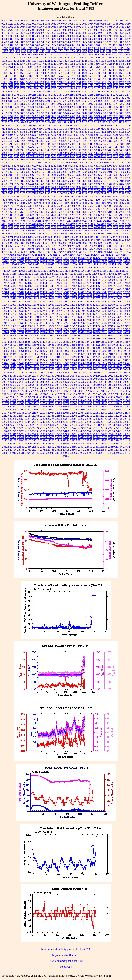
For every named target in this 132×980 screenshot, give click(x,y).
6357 (4, 172)
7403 (54, 200)
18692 (96, 345)
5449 (41, 156)
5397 (91, 150)
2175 (4, 95)
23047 (13, 437)
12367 (126, 274)
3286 (47, 107)
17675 (104, 329)
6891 (91, 181)
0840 (4, 42)
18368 (126, 339)
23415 (5, 444)
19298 (126, 357)
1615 (10, 76)
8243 (60, 230)
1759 (128, 82)
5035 (23, 113)
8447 (60, 237)
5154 (4, 129)
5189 (85, 132)
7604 (128, 206)
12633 (13, 301)
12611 (104, 295)
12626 (89, 298)
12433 (126, 283)
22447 (28, 422)
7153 (60, 190)
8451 (72, 237)
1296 (122, 58)
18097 (66, 335)
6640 (122, 175)
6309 (16, 169)
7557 (91, 203)
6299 (85, 166)
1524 (41, 70)
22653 (89, 425)
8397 (4, 237)
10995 (104, 261)
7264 (91, 196)
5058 (16, 116)
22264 (36, 419)
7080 (17, 187)
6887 (72, 181)
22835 (81, 431)
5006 (109, 107)
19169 (43, 357)
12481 (111, 289)
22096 (119, 413)
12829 (5, 320)
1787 (16, 88)
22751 (96, 428)
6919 (128, 181)
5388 (47, 150)
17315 (119, 323)
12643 (89, 301)
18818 (89, 348)
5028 (109, 110)
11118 (13, 274)
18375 (13, 342)
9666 (23, 252)
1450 (4, 67)
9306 (4, 249)
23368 (104, 440)
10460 (13, 258)
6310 (23, 169)
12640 (66, 301)
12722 (66, 308)
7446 (115, 200)
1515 (115, 67)
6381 (47, 172)
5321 (10, 147)
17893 (36, 332)
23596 (58, 447)
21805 (96, 403)
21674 (5, 403)
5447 (29, 156)
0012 (66, 20)
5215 (85, 135)
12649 (5, 305)
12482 (119, 289)
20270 (28, 379)
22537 (119, 422)
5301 (29, 144)
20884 (126, 388)
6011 (109, 156)
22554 (5, 425)
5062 (35, 116)
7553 (78, 203)
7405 (60, 200)
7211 (84, 193)
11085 (73, 268)
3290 (72, 107)
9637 (85, 249)
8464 (91, 237)
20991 (81, 391)
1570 (16, 73)
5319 (128, 144)
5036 (29, 113)
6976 (78, 184)
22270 (43, 419)
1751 (78, 82)
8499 (66, 240)
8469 (103, 237)
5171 (109, 129)
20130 (111, 372)
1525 (47, 70)
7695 (85, 212)
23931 (21, 453)
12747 (58, 311)
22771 (13, 431)
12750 (81, 311)
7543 (41, 203)
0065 (29, 27)
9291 (72, 246)
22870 (111, 431)
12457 (111, 286)
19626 (119, 363)
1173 (66, 54)
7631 (91, 209)
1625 (66, 76)
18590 (13, 345)
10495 (96, 258)
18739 (13, 348)
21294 (96, 394)
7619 (72, 209)
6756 (97, 178)
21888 (13, 410)
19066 (51, 354)
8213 (128, 227)
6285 (72, 166)
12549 (104, 292)
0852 (29, 42)
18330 (96, 339)
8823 (122, 240)
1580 (78, 73)
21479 (119, 397)
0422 (10, 30)
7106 (109, 187)
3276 (115, 104)
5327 (47, 147)
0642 (29, 36)
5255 (60, 141)
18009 (89, 332)
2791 (47, 101)
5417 (54, 153)
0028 (4, 24)
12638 (51, 301)
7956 (97, 215)
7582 (35, 206)
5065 (54, 116)
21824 (5, 406)
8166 (35, 224)
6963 (41, 184)
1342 (16, 64)
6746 (35, 178)
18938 (81, 351)
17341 (21, 326)
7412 (72, 200)
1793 (47, 88)
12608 (81, 295)
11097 (15, 271)
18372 (5, 342)
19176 (51, 357)
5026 (97, 110)
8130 (60, 221)
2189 (66, 95)
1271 (41, 58)
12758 (126, 311)
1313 (4, 61)
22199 (66, 416)
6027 (47, 159)
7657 (10, 212)
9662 (16, 252)
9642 (91, 249)
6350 (97, 169)
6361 (29, 172)
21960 (104, 410)
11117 (6, 274)
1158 (103, 51)
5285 (115, 141)
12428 (96, 283)
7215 (109, 193)
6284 (66, 166)
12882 (43, 320)
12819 (58, 317)
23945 (43, 453)
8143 (91, 221)
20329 (74, 379)
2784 (4, 101)
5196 (128, 132)
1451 (10, 67)
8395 (128, 234)
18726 (126, 345)
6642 (4, 178)
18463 (81, 342)
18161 (111, 335)
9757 (91, 252)
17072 (119, 320)
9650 (109, 249)
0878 (109, 42)
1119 (84, 48)
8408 (23, 237)
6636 (97, 175)
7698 (91, 212)
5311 (91, 144)
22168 (36, 416)
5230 (41, 138)
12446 (28, 286)
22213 (89, 416)
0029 (10, 24)
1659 (128, 76)
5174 (128, 129)
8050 (54, 218)
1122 (103, 48)
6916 (109, 181)
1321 (47, 61)
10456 (124, 255)
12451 (66, 286)
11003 (14, 264)
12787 (13, 317)
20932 (36, 391)
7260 (66, 196)
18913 (58, 351)
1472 (35, 67)
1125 (121, 48)
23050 (28, 437)
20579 (28, 385)
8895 (4, 243)
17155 (28, 323)
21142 (21, 394)
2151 (122, 88)
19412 (119, 360)
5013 (23, 110)
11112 (118, 271)
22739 (66, 428)
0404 (85, 27)
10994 (96, 261)
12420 (58, 283)
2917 (91, 104)
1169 (41, 54)
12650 (13, 305)
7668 (47, 212)
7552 (72, 203)
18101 (81, 335)
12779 (81, 314)
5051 (109, 113)
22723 (28, 428)
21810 (104, 403)
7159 (97, 190)
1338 (122, 61)
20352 (104, 379)
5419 (66, 153)
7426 (97, 200)
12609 (89, 295)
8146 (109, 221)
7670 (54, 212)
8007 (4, 218)
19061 (28, 354)
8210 (109, 227)
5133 (47, 125)
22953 (43, 434)
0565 (29, 33)
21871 (96, 406)
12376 (58, 277)
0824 (54, 39)
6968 (54, 184)
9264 (29, 246)
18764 (43, 348)
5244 (128, 138)
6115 (10, 163)
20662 (36, 388)
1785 (4, 88)
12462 (21, 289)
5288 (128, 141)
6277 (23, 166)
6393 (78, 172)
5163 (60, 129)
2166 (78, 92)
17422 (74, 326)
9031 (66, 243)
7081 (23, 187)
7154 (66, 190)
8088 (122, 218)
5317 (115, 144)
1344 (23, 64)
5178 (23, 132)
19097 (104, 354)
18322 (89, 339)
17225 (66, 323)
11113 (125, 271)
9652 (115, 249)
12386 (5, 280)
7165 (122, 190)
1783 (122, 85)
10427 (26, 255)
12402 (74, 280)
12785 (126, 314)
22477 (51, 422)
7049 (85, 184)
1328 (85, 61)
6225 (97, 163)
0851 (23, 42)
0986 (72, 45)
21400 (43, 397)
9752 (72, 252)
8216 (16, 230)
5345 (109, 147)
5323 (23, 147)
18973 (89, 351)
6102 (122, 159)
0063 (16, 27)
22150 (13, 416)
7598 (97, 206)
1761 (10, 85)
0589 (97, 33)
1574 (41, 73)
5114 (72, 122)
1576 (54, 73)
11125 (35, 274)
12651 (21, 305)
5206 (29, 135)
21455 (89, 397)
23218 (36, 440)
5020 (66, 110)
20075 (36, 372)
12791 (36, 317)
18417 (51, 342)
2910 (47, 104)
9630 (60, 249)
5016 (41, 110)
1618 (29, 76)
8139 (78, 221)
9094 (91, 243)
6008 (97, 156)
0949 (41, 45)
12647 (119, 301)
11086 (81, 268)
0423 (16, 30)
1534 (66, 70)
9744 (54, 252)
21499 (28, 400)
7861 (66, 215)
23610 (89, 447)
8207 (91, 227)
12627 (96, 298)
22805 (51, 431)
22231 (111, 416)
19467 (28, 363)
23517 (126, 444)
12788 (21, 317)
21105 (119, 391)
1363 (78, 64)
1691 (4, 82)
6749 (54, 178)
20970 (59, 391)
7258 (60, 196)
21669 (126, 400)
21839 (43, 406)
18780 (58, 348)
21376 (21, 397)
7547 (54, 203)
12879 (21, 320)
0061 (4, 27)
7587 (54, 206)
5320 (4, 147)
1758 (122, 82)
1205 (4, 58)
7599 (103, 206)
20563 (5, 385)
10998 (126, 261)
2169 (97, 92)
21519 (51, 400)
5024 (85, 110)
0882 (128, 42)
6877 (29, 181)
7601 (115, 206)
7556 (85, 203)
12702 (126, 305)
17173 (43, 323)
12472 (51, 289)
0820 (29, 39)
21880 (126, 406)
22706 (5, 428)
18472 (89, 342)
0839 (128, 39)
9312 (16, 249)
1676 (54, 79)
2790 (41, 101)
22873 (119, 431)
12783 (111, 314)
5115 (78, 122)
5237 (85, 138)
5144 (115, 125)
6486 (16, 175)
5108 (42, 122)
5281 (91, 141)
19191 (66, 357)
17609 (81, 329)
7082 (29, 187)
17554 (58, 329)
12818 (51, 317)
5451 (54, 156)
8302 (4, 234)
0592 (109, 33)
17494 (13, 329)
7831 (23, 215)
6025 (35, 159)
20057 (13, 372)
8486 (35, 240)
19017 (119, 351)
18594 (21, 345)
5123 (121, 122)
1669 (16, 79)
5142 (103, 125)
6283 (60, 166)
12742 (36, 311)
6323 (35, 169)
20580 (36, 385)
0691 (115, 36)
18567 (5, 345)
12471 (43, 289)
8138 (72, 221)
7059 (97, 184)
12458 (119, 286)
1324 (66, 61)
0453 (35, 30)
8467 (97, 237)
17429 (89, 326)
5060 (23, 116)
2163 (60, 92)
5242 (115, 138)
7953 (91, 215)
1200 (102, 54)
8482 (16, 240)
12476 (74, 289)
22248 (13, 419)
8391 (103, 234)
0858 (66, 42)
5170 (103, 129)
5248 (23, 141)
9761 (109, 252)
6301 (97, 166)
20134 (126, 372)
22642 (81, 425)
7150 (41, 190)
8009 (10, 218)
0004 (23, 20)
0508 (115, 30)
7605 (4, 209)
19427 (126, 360)
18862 (28, 351)
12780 (89, 314)
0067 (41, 27)
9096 (103, 243)
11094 (126, 268)
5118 (90, 122)
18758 (28, 348)
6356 (128, 169)
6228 (115, 163)
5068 (72, 116)
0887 (10, 45)
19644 (5, 366)
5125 (4, 125)
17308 (111, 323)
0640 (16, 36)
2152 (128, 88)
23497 (104, 444)
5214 (78, 135)
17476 (5, 329)
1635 (109, 76)
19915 (21, 369)
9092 (85, 243)
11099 (30, 271)
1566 (122, 70)
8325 (10, 234)
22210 (81, 416)
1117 (72, 48)
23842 (81, 450)
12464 (28, 289)
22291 (74, 419)
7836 (29, 215)
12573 (21, 295)
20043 (119, 369)
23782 (43, 450)
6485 (10, 175)
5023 (78, 110)
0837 (122, 39)
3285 (41, 107)
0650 (72, 36)
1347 (41, 64)
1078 (109, 45)
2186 (47, 95)
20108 (81, 372)
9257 (16, 246)
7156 (78, 190)
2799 (91, 101)
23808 (66, 450)
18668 (81, 345)
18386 (21, 342)
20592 (51, 385)
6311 (29, 169)
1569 (10, 73)
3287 (54, 107)
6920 (4, 184)
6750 (60, 178)
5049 (97, 113)
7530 (29, 203)
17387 (51, 326)
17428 (81, 326)
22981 (96, 434)
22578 (36, 425)
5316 (109, 144)
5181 (41, 132)
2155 (16, 92)
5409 (4, 153)
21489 (13, 400)
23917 (13, 453)
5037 (35, 113)
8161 (4, 224)
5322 (16, 147)
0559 (16, 33)
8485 (29, 240)
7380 (10, 200)
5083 (29, 119)
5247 (16, 141)
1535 (72, 70)
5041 (60, 113)
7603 (122, 206)
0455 (47, 30)
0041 (66, 24)
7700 (103, 212)
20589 (43, 385)
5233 (60, 138)
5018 (54, 110)
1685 (103, 79)
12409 (111, 280)
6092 (66, 159)
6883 (54, 181)
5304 (47, 144)
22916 (13, 434)
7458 (122, 200)
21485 (126, 397)
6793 (115, 178)
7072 (115, 184)
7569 (4, 206)
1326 (72, 61)
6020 (4, 159)
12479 (96, 289)
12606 (66, 295)
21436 (74, 397)
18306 (58, 339)
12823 (89, 317)
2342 (60, 98)
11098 (22, 271)
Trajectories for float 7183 (66, 955)
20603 (74, 385)
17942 (66, 332)
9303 (115, 246)
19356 (58, 360)
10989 (66, 261)
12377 (66, 277)
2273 (122, 95)
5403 (128, 150)
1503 (60, 67)
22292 (81, 419)
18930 (74, 351)
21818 (126, 403)
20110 (96, 372)
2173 (122, 92)
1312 (128, 58)
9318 (35, 249)
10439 (79, 255)
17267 (89, 323)
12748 (66, 311)
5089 (66, 119)
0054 (91, 24)
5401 (115, 150)
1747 (54, 82)
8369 (29, 234)
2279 (29, 98)
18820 (96, 348)
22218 (96, 416)
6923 (23, 184)
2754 (109, 98)
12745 (51, 311)
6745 (29, 178)
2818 (10, 104)
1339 (128, 61)
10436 (64, 255)
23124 (119, 437)
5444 (10, 156)
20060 (28, 372)
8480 (4, 240)
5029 (115, 110)
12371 (28, 277)
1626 (72, 76)
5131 (35, 125)
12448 (43, 286)
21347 (5, 397)
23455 (43, 444)
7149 (35, 190)
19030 (6, 354)
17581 (66, 329)
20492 (43, 382)
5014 (29, 110)
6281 (47, 166)
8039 (41, 218)
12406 (89, 280)
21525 (58, 400)
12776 (66, 314)
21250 (51, 394)
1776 (78, 85)
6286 (78, 166)
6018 (122, 156)
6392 (72, 172)
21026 (96, 391)
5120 (103, 122)
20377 (5, 382)
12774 (51, 314)
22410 (126, 419)
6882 (47, 181)
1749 (66, 82)
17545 (43, 329)
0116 (60, 27)
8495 (47, 240)
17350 (28, 326)
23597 (66, 447)
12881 (36, 320)
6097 (97, 159)
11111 (111, 271)
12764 (5, 314)
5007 (115, 107)
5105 (23, 122)
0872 (72, 42)
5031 (128, 110)
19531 (51, 363)
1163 (5, 54)
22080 (89, 413)
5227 (23, 138)
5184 (60, 132)
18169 (119, 335)
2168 (91, 92)
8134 (66, 221)
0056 (103, 24)
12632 (5, 301)
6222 (78, 163)
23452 (36, 444)
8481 (10, 240)
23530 (13, 447)
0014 (78, 20)
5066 (60, 116)
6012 (115, 156)
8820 (115, 240)
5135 (60, 125)
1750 (72, 82)
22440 (13, 422)
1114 (54, 48)
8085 (109, 218)
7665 (35, 212)
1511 (91, 67)
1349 (54, 64)
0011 (60, 20)
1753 (91, 82)
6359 (16, 172)
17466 (119, 326)
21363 (13, 397)
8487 (41, 240)
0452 (29, 30)
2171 (109, 92)
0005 (29, 20)
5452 (60, 156)
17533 (28, 329)
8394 (122, 234)
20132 (119, 372)
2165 (72, 92)
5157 (23, 129)
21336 (126, 394)
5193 (109, 132)
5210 (54, 135)
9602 (54, 249)
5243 (122, 138)
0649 (66, 36)
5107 (36, 122)
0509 (122, 30)
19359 (66, 360)
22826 (66, 431)
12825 (104, 317)
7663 (29, 212)
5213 (72, 135)
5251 (41, 141)
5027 (103, 110)
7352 (115, 196)
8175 (72, 224)
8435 (41, 237)
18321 (81, 339)
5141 (97, 125)
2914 (72, 104)
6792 (109, 178)
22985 (104, 434)
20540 (104, 382)
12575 (28, 295)
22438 (5, 422)
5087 (54, 119)
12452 (74, 286)
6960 (35, 184)
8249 (72, 230)
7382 (16, 200)
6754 (85, 178)
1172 (60, 54)
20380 (13, 382)
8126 (41, 221)
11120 (21, 274)
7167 (4, 193)
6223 (84, 163)
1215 (10, 58)
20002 (89, 369)
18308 (66, 339)
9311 (10, 249)
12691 (96, 305)
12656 (58, 305)
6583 (47, 175)
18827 (119, 348)
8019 (23, 218)
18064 (21, 335)
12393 (28, 280)
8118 (16, 221)
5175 (4, 132)
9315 (29, 249)
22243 (5, 419)
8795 (103, 240)
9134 (128, 243)
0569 (54, 33)
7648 (122, 209)
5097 (109, 119)
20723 (74, 388)
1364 (85, 64)
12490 (28, 292)
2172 (115, 92)
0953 (47, 45)
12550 (111, 292)
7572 (10, 206)
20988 (74, 391)
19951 (28, 369)
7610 (29, 209)
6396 (91, 172)
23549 (21, 447)
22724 (36, 428)
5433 (122, 153)
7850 (54, 215)
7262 (78, 196)
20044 (126, 369)
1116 (66, 48)
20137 (21, 376)
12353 (58, 274)
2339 (41, 98)
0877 (103, 42)
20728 (81, 388)
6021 (10, 159)
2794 (60, 101)
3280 (10, 107)
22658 (96, 425)
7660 (16, 212)
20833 (104, 388)
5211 (60, 135)
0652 (85, 36)
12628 (104, 298)
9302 (109, 246)
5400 (109, 150)
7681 (72, 212)
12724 (81, 308)
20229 (119, 376)
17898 (43, 332)
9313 (23, 249)
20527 (74, 382)
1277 (78, 58)
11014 (44, 264)
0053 (85, 24)
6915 (103, 181)
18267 (28, 339)
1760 (4, 85)
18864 (36, 351)
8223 (35, 230)
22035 (43, 413)
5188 (78, 132)
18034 (126, 332)
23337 (74, 440)
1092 (30, 48)
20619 (96, 385)
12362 (88, 274)
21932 (74, 410)
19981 (58, 369)
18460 (74, 342)
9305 (128, 246)
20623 (111, 385)
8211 (115, 227)
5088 (60, 119)
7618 (66, 209)
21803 (89, 403)
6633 (85, 175)
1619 (35, 76)
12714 (43, 308)
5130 (29, 125)
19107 (112, 354)
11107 (89, 271)
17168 (36, 323)
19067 (59, 354)
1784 (128, 85)
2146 (91, 88)
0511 (4, 33)
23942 (36, 453)
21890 (21, 410)
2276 (10, 98)
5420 (72, 153)
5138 (78, 125)
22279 (66, 419)
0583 (85, 33)
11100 (37, 271)
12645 (104, 301)
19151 (36, 357)
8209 (103, 227)
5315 (103, 144)
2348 (97, 98)
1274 (60, 58)
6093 (72, 159)
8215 (10, 230)
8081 (97, 218)
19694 (21, 366)
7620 (78, 209)
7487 (4, 203)
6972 (66, 184)
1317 (29, 61)
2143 (72, 88)
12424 (81, 283)
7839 (35, 215)
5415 (41, 153)
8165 (29, 224)
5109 (48, 122)
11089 (88, 268)
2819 (16, 104)
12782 (104, 314)
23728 (5, 450)
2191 (78, 95)
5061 (29, 116)
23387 (111, 440)
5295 (4, 144)
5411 (16, 153)
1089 (11, 48)
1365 (91, 64)
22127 (5, 416)
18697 (104, 345)
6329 (47, 169)
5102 (5, 122)
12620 (43, 298)
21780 (74, 403)
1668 (10, 79)
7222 (10, 196)
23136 (126, 437)
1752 (85, 82)
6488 (23, 175)
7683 (78, 212)
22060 (66, 413)
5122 (115, 122)
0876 (97, 42)
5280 (85, 141)
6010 (103, 156)
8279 (109, 230)
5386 (41, 150)
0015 (85, 20)
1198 (90, 54)
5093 (91, 119)
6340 (91, 169)
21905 (51, 410)
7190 (72, 193)
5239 (97, 138)
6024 (29, 159)
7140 (23, 190)
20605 (81, 385)
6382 (54, 172)
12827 (119, 317)
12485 (13, 292)
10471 (51, 258)
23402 (119, 440)
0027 (128, 20)
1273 (54, 58)
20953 (43, 391)
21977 (5, 413)
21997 (36, 413)
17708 (111, 329)
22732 (58, 428)
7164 (115, 190)
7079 (10, 187)
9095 (97, 243)
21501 (36, 400)
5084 (35, 119)
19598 (81, 363)
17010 (104, 320)
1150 (54, 51)
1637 (115, 76)
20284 (51, 379)
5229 (35, 138)
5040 (54, 113)
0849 (16, 42)
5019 (60, 110)
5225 (10, 138)
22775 (21, 431)
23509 (111, 444)
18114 (96, 335)
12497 (51, 292)
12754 (104, 311)
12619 (36, 298)
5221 (115, 135)
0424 (23, 30)
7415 (78, 200)
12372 (36, 277)
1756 (109, 82)
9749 (60, 252)
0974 (54, 45)
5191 (97, 132)
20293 (58, 379)
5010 (4, 110)
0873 (78, 42)
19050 (21, 354)
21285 (73, 394)
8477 (128, 237)
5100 (122, 119)
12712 (36, 308)
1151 (60, 51)
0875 (91, 42)
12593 (43, 295)
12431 (119, 283)
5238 (91, 138)
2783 (128, 98)
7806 (10, 215)
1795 (54, 88)
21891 (28, 410)
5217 (97, 135)
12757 (119, 311)
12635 (28, 301)
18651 (66, 345)
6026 (41, 159)
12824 (96, 317)
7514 (16, 203)
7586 (47, 206)
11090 (96, 268)
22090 (104, 413)
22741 (74, 428)
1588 (128, 73)
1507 (72, 67)
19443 (13, 363)
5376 (122, 147)
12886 (74, 320)
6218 (60, 163)
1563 (103, 70)
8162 (10, 224)
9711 (35, 252)
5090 (72, 119)
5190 (91, 132)
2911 (54, 104)
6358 (10, 172)
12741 (28, 311)
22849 (96, 431)
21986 (21, 413)
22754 (104, 428)
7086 (54, 187)
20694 (51, 388)
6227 (109, 163)
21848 (66, 406)
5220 (109, 135)
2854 (41, 104)
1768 (54, 85)
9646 (103, 249)
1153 (72, 51)
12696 (104, 305)
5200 (23, 135)
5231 (47, 138)
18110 (89, 335)
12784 (119, 314)
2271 (109, 95)
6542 (41, 175)
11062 (126, 264)
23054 (36, 437)
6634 (91, 175)
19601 (89, 363)
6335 (60, 169)
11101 (44, 271)
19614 (104, 363)
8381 (66, 234)
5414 (35, 153)
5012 (16, 110)
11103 (59, 271)
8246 (66, 230)
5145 (122, 125)
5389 (54, 150)
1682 (85, 79)
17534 (36, 329)
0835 (109, 39)
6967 (47, 184)
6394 (85, 172)
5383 (23, 150)
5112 (60, 122)
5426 (109, 153)
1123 (109, 48)
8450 (66, 237)
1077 (103, 45)
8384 (85, 234)
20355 (111, 379)
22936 (36, 434)
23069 (58, 437)
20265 (21, 379)
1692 (10, 82)
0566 (35, 33)
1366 (97, 64)
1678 (66, 79)
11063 (6, 268)
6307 (4, 169)
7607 (16, 209)
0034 (41, 24)
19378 (81, 360)
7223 (16, 196)
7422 (85, 200)
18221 (5, 339)
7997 (122, 215)
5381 (16, 150)
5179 (29, 132)
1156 (90, 51)
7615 (60, 209)
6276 (16, 166)
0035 (47, 24)
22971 (74, 434)
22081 (96, 413)
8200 (54, 227)
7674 (66, 212)
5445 (16, 156)
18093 (59, 335)
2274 (128, 95)
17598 (74, 329)
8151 (122, 221)
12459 (126, 286)
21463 (96, 397)
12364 (103, 274)
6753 (78, 178)
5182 (47, 132)
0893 (29, 45)
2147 (97, 88)
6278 (29, 166)
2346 (85, 98)
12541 (74, 292)
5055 (128, 113)
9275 (54, 246)
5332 (78, 147)
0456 (54, 30)
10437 (71, 255)
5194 (115, 132)
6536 (29, 175)
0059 (122, 24)
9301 (103, 246)
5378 (4, 150)
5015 (35, 110)
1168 (35, 54)
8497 (54, 240)
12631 (126, 298)
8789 (97, 240)
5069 (78, 116)
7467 (128, 200)
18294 (43, 339)
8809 (109, 240)
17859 (21, 332)
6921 (10, 184)
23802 (58, 450)
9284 (60, 246)
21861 (81, 406)
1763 (23, 85)
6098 (103, 159)
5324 (29, 147)
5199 (16, 135)
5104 (17, 122)
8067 (85, 218)
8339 (16, 234)
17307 (104, 323)
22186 (58, 416)
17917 (51, 332)
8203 (66, 227)
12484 (5, 292)
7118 (128, 187)
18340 (104, 339)
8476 (122, 237)
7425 (91, 200)
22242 (126, 416)
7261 (72, 196)
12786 (5, 317)
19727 (51, 366)
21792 (81, 403)
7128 (4, 190)
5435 (4, 156)
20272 (36, 379)
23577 (43, 447)
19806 (89, 366)
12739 (21, 311)
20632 (5, 388)
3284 (35, 107)
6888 (78, 181)
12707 (5, 308)
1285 (115, 58)
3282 (23, 107)
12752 (96, 311)
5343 (103, 147)
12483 (126, 289)
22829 (74, 431)
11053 (88, 264)
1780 (103, 85)
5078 (128, 116)
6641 (128, 175)
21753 (58, 403)
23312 (58, 440)
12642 (81, 301)
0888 (16, 45)
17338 (13, 326)
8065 (72, 218)
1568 (4, 73)
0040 (60, 24)
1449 (128, 64)
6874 (23, 181)
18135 (104, 335)
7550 (66, 203)
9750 (66, 252)
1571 (23, 73)
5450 (47, 156)
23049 (21, 437)
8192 (10, 227)
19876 (5, 369)
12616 (13, 298)
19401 (104, 360)
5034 (16, 113)
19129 (13, 357)
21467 (104, 397)
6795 (128, 178)
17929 (58, 332)
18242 (21, 339)
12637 (43, 301)
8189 (4, 227)
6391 (66, 172)
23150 (5, 440)
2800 (97, 101)
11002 (6, 264)
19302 (5, 360)
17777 (13, 332)
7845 (41, 215)
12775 (58, 314)
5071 (85, 116)
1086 (122, 45)
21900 (36, 410)
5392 (72, 150)
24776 (126, 453)
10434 (49, 255)
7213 (97, 193)
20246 (5, 379)
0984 (66, 45)
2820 (23, 104)
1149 (48, 51)
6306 (128, 166)
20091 (59, 372)
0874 (85, 42)
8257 (97, 230)
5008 (122, 107)
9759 (103, 252)
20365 (126, 379)
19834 (96, 366)
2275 (4, 98)
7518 (23, 203)
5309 (78, 144)
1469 (29, 67)
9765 (7, 255)
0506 (103, 30)
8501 (72, 240)
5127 (16, 125)
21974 (126, 410)
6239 (128, 163)
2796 (72, 101)
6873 (16, 181)
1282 (109, 58)
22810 (58, 431)
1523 (35, 70)
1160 (115, 51)
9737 (47, 252)
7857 (60, 215)
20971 (66, 391)
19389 (89, 360)
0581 (72, 33)
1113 (48, 48)
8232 (47, 230)
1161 (121, 51)
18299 (51, 339)
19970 (43, 369)
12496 (43, 292)
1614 (4, 76)
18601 (28, 345)
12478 (89, 289)
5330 (66, 147)
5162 (54, 129)
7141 (29, 190)
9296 (91, 246)
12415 (21, 283)
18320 (74, 339)
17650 (96, 329)
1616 (16, 76)
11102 (52, 271)
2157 (29, 92)
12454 (89, 286)
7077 (128, 184)
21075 (112, 391)
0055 (97, 24)
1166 (23, 54)
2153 (4, 92)
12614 (126, 295)
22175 (43, 416)
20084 (51, 372)
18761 (36, 348)
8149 (115, 221)
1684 (97, 79)
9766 (13, 255)
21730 (43, 403)
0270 (66, 27)
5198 (10, 135)
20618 (89, 385)
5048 (91, 113)
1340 (4, 64)
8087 (115, 218)
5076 (115, 116)
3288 (60, 107)
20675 (43, 388)
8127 (47, 221)
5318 (122, 144)
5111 (54, 122)
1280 (97, 58)
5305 (54, 144)
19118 (126, 354)
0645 (47, 36)
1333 (91, 61)
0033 (35, 24)
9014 (41, 243)
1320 (41, 61)
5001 (78, 107)
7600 (109, 206)
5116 (84, 122)
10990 (74, 261)
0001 (4, 20)
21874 (104, 406)
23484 (81, 444)
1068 (78, 45)
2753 (103, 98)
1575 (47, 73)
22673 (104, 425)
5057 (10, 116)
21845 (58, 406)
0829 (72, 39)
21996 (28, 413)
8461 (85, 237)
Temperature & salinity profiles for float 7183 (66, 949)
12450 (58, 286)
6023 (23, 159)
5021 (72, 110)
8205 (78, 227)
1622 (47, 76)
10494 (89, 258)
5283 (103, 141)
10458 (5, 258)
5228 (29, 138)
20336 (89, 379)
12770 (36, 314)
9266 (41, 246)
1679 (72, 79)
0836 (115, 39)
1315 (16, 61)
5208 (41, 135)
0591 (103, 33)
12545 (96, 292)
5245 (4, 141)
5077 (122, 116)
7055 (91, 184)
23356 (89, 440)
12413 (13, 283)
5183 (54, 132)
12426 (89, 283)
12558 (5, 295)
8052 (60, 218)
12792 (43, 317)
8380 (60, 234)
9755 (85, 252)
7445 (109, 200)
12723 (74, 308)
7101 (97, 187)
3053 (97, 104)
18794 (66, 348)
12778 (74, 314)
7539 (35, 203)
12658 (74, 305)
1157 (96, 51)
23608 (81, 447)
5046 (78, 113)
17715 (119, 329)
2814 (115, 101)
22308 (89, 419)
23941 (28, 453)
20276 (43, 379)
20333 (81, 379)
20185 (81, 376)
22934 (28, 434)
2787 (23, 101)
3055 (109, 104)
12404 (81, 280)
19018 (126, 351)
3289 (66, 107)
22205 (74, 416)
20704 (66, 388)
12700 (111, 305)
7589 (60, 206)
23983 (81, 453)
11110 (103, 271)
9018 (54, 243)
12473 (58, 289)
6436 (122, 172)
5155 (10, 129)
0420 (128, 27)
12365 (111, 274)
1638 (122, 76)
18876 (43, 351)
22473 (36, 422)
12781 (96, 314)
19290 (119, 357)
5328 (54, 147)
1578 (66, 73)
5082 (23, 119)
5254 (54, 141)
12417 (36, 283)
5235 (72, 138)
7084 (41, 187)
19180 (58, 357)
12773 (43, 314)
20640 (13, 388)
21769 (66, 403)
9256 (10, 246)
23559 (36, 447)
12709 (21, 308)
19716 (36, 366)
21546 (81, 400)
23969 (74, 453)
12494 (36, 292)
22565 (28, 425)
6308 (10, 169)
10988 (58, 261)
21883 (5, 410)
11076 (44, 268)
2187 (54, 95)
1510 (85, 67)
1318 (35, 61)
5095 (103, 119)
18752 (21, 348)
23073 (81, 437)
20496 (51, 382)
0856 (54, 42)
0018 (97, 20)
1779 (97, 85)
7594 (72, 206)
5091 (78, 119)
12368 (5, 277)
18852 (13, 351)
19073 (74, 354)
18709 (111, 345)
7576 (23, 206)
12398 (51, 280)
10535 (119, 258)
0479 (91, 30)
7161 (109, 190)
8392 (109, 234)
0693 (128, 36)
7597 (91, 206)
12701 (119, 305)
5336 (97, 147)
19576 (58, 363)
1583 (97, 73)
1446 (115, 64)
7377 (128, 196)
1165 (17, 54)
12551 (119, 292)
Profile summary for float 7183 (66, 961)
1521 (23, 70)
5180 (35, 132)
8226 (41, 230)
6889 (85, 181)
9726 (41, 252)
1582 (91, 73)
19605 (96, 363)
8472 (109, 237)
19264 (104, 357)
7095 (85, 187)
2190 (72, 95)
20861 (119, 388)
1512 (97, 67)
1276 (72, 58)
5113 (66, 122)
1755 (103, 82)
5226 (16, 138)
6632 (78, 175)
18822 (111, 348)
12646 (111, 301)
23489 (89, 444)
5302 (35, 144)
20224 (111, 376)
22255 (21, 419)
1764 (29, 85)
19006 (104, 351)
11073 (29, 268)
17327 (126, 323)
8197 (35, 227)
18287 (36, 339)
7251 (29, 196)
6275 (10, 166)
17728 (126, 329)
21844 (51, 406)
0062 (10, 27)
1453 (23, 67)
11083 (59, 268)
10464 (36, 258)
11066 (21, 268)
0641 (23, 36)
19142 (28, 357)
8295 (128, 230)
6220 (72, 163)
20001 (81, 369)
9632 (72, 249)
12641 (74, 301)
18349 (111, 339)
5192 (103, 132)
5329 (60, 147)
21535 (74, 400)
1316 (23, 61)
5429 (115, 153)
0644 (41, 36)
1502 (54, 67)
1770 (66, 85)
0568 (47, 33)
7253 (41, 196)
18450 (66, 342)
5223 (128, 135)
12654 (43, 305)
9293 (78, 246)
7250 (23, 196)
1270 (35, 58)
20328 (66, 379)
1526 (54, 70)
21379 (28, 397)
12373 (43, 277)
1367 (103, 64)
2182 (41, 95)
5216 (91, 135)
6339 (85, 169)
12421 (66, 283)
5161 (47, 129)
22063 (74, 413)
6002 (85, 156)
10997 (119, 261)
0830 (78, 39)
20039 (104, 369)
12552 (126, 292)
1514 (109, 67)
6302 (103, 166)
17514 (21, 329)
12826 (111, 317)
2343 (66, 98)
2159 (41, 92)
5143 (109, 125)
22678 (111, 425)
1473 (41, 67)
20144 (36, 376)
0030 (16, 24)
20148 (43, 376)
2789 (35, 101)
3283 (29, 107)
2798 (85, 101)
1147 (35, 51)
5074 (103, 116)
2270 (103, 95)
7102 (103, 187)
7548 (60, 203)
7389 (29, 200)
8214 (4, 230)
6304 (115, 166)
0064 (23, 27)
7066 (103, 184)
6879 (35, 181)
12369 (13, 277)
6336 (66, 169)
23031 (126, 434)
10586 (126, 258)
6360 (23, 172)
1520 (16, 70)
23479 (66, 444)
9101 (115, 243)
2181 (35, 95)
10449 (109, 255)
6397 (97, 172)
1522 (29, 70)
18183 (126, 335)
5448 (35, 156)
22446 (21, 422)
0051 (72, 24)
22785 (28, 431)
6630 (66, 175)
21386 (36, 397)
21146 (28, 394)
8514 (91, 240)
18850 (5, 351)
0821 (35, 39)
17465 (111, 326)
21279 (66, 394)
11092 (111, 268)
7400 (47, 200)
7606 (10, 209)
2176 (10, 95)
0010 (54, 20)
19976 (51, 369)
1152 (66, 51)
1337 (115, 61)
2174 (128, 92)
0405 (91, 27)
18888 (51, 351)
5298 (10, 144)
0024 (115, 20)
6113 (4, 163)
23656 (104, 447)
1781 (109, 85)
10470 (43, 258)
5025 (91, 110)
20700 (58, 388)
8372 (35, 234)
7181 (16, 193)
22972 (81, 434)
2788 (29, 101)
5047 (85, 113)
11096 (7, 271)
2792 (54, 101)
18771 (51, 348)
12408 (104, 280)
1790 (35, 88)
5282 (97, 141)
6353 (109, 169)
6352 (103, 169)
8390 (97, 234)
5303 (41, 144)
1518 (4, 70)
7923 (78, 215)
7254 (47, 196)
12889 (89, 320)
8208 (97, 227)
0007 (41, 20)
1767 (47, 85)
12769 (28, 314)
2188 (60, 95)
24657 (119, 453)
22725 (43, 428)
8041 (47, 218)
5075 (109, 116)
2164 (66, 92)
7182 (23, 193)
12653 (36, 305)
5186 (66, 132)
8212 (122, 227)
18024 (111, 332)
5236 (78, 138)
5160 (41, 129)
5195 (122, 132)
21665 (119, 400)
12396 (43, 280)
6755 (91, 178)
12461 (13, 289)
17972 (81, 332)
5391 (66, 150)
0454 (41, 30)
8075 (91, 218)
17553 (51, 329)
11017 (51, 264)
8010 (16, 218)
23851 (89, 450)
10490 (81, 258)
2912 (60, 104)
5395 (78, 150)
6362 (35, 172)
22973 (89, 434)
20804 (89, 388)
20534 (96, 382)
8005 (128, 215)
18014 (104, 332)
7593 (66, 206)
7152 (54, 190)
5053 (122, 113)
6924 (29, 184)
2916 (85, 104)
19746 (66, 366)
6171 (35, 163)
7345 (103, 196)
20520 (58, 382)
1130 (23, 51)
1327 (78, 61)
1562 (97, 70)
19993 (66, 369)
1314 (10, 61)
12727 (96, 308)
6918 (122, 181)
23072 (74, 437)
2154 (10, 92)
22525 (111, 422)
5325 (35, 147)
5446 (23, 156)
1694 (23, 82)
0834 (103, 39)
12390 (21, 280)
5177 (16, 132)
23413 (126, 440)
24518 (104, 453)
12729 (111, 308)
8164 (23, 224)
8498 (60, 240)
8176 (78, 224)
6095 (85, 159)
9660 (10, 252)
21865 (89, 406)
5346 (115, 147)
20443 (21, 382)
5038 (41, 113)
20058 (21, 372)
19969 (36, 369)
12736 (13, 311)
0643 (35, 36)
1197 (84, 54)
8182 (103, 224)
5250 (35, 141)
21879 (119, 406)
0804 (4, 39)
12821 (74, 317)
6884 (60, 181)
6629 (60, 175)
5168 (91, 129)
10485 (66, 258)
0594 (122, 33)
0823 (47, 39)
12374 (51, 277)
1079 (115, 45)
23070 (66, 437)
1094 (42, 48)
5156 (16, 129)
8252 (78, 230)
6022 (16, 159)
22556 (21, 425)
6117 (16, 163)
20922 (21, 391)
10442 (87, 255)
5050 (103, 113)
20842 (111, 388)
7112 (122, 187)
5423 (91, 153)
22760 (126, 428)
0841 (10, 42)
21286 (81, 394)
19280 (111, 357)
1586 (115, 73)
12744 (43, 311)
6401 (109, 172)
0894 (35, 45)
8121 (23, 221)
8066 (78, 218)
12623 (66, 298)
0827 (60, 39)
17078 (126, 320)
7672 (60, 212)
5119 (97, 122)
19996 (74, 369)
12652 (28, 305)
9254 (4, 246)
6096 (91, 159)
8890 (128, 240)
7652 (4, 212)
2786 (16, 101)
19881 (13, 369)
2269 (97, 95)
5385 (35, 150)
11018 (59, 264)
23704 (119, 447)
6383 (60, 172)
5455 (72, 156)
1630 (78, 76)
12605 (58, 295)
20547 (111, 382)
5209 (47, 135)
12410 (119, 280)
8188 (128, 224)
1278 (85, 58)
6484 (4, 175)
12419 (51, 283)
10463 (28, 258)
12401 (66, 280)
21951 (96, 410)
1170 (48, 54)
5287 (122, 141)
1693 (16, 82)
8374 (41, 234)
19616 (111, 363)
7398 (41, 200)
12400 (58, 280)
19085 (89, 354)
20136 (13, 376)
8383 (78, 234)
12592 (36, 295)
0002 (10, 20)
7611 (35, 209)
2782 (122, 98)
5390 (60, 150)
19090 (96, 354)
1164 (11, 54)
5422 (85, 153)
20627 (119, 385)
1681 (78, 79)
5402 (122, 150)
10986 (43, 261)
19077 (81, 354)
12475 (66, 289)
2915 (78, 104)
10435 (56, 255)
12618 (28, 298)
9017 (47, 243)
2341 (54, 98)
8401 (10, 237)
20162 (58, 376)
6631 (72, 175)
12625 (81, 298)
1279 (91, 58)
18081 (43, 335)
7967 (103, 215)
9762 (115, 252)
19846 (111, 366)
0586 (91, 33)
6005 (91, 156)
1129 (17, 51)
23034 (5, 437)
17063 (111, 320)
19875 (126, 366)
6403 (115, 172)
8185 (122, 224)
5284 (109, 141)
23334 (66, 440)
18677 (89, 345)
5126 (10, 125)
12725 (89, 308)
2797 (78, 101)
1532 (60, 70)
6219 (66, 163)
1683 (91, 79)
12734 (5, 311)
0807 (16, 39)
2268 (91, 95)
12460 (5, 289)
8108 (4, 221)
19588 (74, 363)
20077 (43, 372)
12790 (28, 317)
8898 (16, 243)
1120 (90, 48)
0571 (66, 33)
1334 (97, 61)
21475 (111, 397)
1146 (29, 51)
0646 (54, 36)
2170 (103, 92)
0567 (41, 33)
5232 (54, 138)
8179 (91, 224)
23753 (28, 450)
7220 (128, 193)
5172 (115, 129)
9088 (72, 243)
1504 (66, 67)
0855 (47, 42)
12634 (21, 301)
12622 (58, 298)
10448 (102, 255)
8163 (16, 224)
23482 (74, 444)
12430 (111, 283)
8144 (97, 221)
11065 (14, 268)
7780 (122, 212)
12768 (21, 314)
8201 (60, 227)
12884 (58, 320)
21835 (28, 406)
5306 (60, 144)
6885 (66, 181)
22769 (5, 431)
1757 (115, 82)
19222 (96, 357)
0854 (41, 42)
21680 (21, 403)
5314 (97, 144)
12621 (51, 298)
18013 (96, 332)
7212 (91, 193)
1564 (109, 70)
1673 (41, 79)
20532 (89, 382)
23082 (89, 437)
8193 (16, 227)
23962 (66, 453)
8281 (115, 230)
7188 (60, 193)
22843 (89, 431)
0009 (47, 20)
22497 (81, 422)
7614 (54, 209)
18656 (74, 345)
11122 (28, 274)
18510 (104, 342)
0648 (60, 36)
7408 (66, 200)
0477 (78, 30)
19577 (66, 363)
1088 (5, 48)
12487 (21, 292)
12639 (58, 301)
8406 (16, 237)
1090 (18, 48)
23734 (13, 450)
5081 (16, 119)
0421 (4, 30)
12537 (58, 292)
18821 (104, 348)
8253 (85, 230)
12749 (74, 311)
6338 (78, 169)
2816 (128, 101)
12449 (51, 286)
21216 (43, 394)
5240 (103, 138)
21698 (28, 403)
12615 (5, 298)
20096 (66, 372)
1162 (127, 51)
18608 (36, 345)
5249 (29, 141)
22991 (111, 434)
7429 (103, 200)
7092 (79, 187)
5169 (97, 129)
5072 (91, 116)
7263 (85, 196)
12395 (36, 280)
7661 (23, 212)
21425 (58, 397)
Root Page (66, 967)
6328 (41, 169)
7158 (91, 190)
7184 (35, 193)
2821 (29, 104)
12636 (36, 301)
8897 (10, 243)
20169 (66, 376)
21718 (36, 403)
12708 (13, 308)
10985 (36, 261)
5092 (85, 119)
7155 (72, 190)
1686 (109, 79)
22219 (104, 416)
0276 (72, 27)
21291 (89, 394)
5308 (72, 144)
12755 (111, 311)
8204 (72, 227)
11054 (96, 264)
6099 (109, 159)
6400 (103, 172)
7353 (122, 196)
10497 (104, 258)
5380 (10, 150)
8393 (115, 234)
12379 (81, 277)
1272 (47, 58)
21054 (104, 391)
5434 (128, 153)
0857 (60, 42)
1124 (115, 48)
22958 (58, 434)
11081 (51, 268)
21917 (66, 410)
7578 (29, 206)
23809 (74, 450)
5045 (72, 113)
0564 (23, 33)
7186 (47, 193)
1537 (85, 70)
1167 (29, 54)
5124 (127, 122)
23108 (111, 437)
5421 (78, 153)
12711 (28, 308)
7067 (109, 184)
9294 (85, 246)
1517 (128, 67)
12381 (96, 277)
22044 (51, 413)
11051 (81, 264)
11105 (74, 271)
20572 (13, 385)
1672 (35, 79)
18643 (58, 345)
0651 (78, 36)
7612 (41, 209)
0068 (47, 27)
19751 (74, 366)
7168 (10, 193)
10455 (117, 255)
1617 (23, 76)
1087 (128, 45)
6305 (122, 166)
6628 (54, 175)
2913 (66, 104)
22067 (81, 413)
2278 (23, 98)
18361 (119, 339)
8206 (85, 227)
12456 (104, 286)
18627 (43, 345)
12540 (66, 292)
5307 (66, 144)
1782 (115, 85)
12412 (5, 283)
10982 (13, 261)
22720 (21, 428)
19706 (28, 366)
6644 (16, 178)
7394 (35, 200)
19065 (43, 354)
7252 (35, 196)
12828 (126, 317)
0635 (10, 36)
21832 (21, 406)
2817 (4, 104)
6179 (47, 163)
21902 (43, 410)
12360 (73, 274)
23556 (28, 447)
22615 (58, 425)
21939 (81, 410)
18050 (6, 335)
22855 (104, 431)
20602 (66, 385)
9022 (60, 243)
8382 (72, 234)
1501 (47, 67)
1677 (60, 79)
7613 (47, 209)
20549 (119, 382)
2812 (103, 101)
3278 (128, 104)
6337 (72, 169)
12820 (66, 317)
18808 (81, 348)
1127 (5, 51)
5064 (47, 116)
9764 (128, 252)
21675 (13, 403)
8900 (29, 243)
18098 (74, 335)
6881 (41, 181)
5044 (66, 113)
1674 (47, 79)
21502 (43, 400)
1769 (60, 85)
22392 (111, 419)
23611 (96, 447)
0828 (66, 39)
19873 (119, 366)
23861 (111, 450)
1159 (109, 51)
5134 (54, 125)
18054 (13, 335)
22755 (111, 428)
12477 (81, 289)
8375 (47, 234)
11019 (66, 264)
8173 (60, 224)
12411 (126, 280)
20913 (13, 391)
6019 (128, 156)
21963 (111, 410)
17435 (96, 326)
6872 (10, 181)
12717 (58, 308)
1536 (78, 70)
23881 (5, 453)
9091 (78, 243)
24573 (111, 453)
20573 (21, 385)
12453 (81, 286)
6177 (41, 163)
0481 (97, 30)
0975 (60, 45)
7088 (60, 187)
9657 (128, 249)
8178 (85, 224)
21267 (58, 394)
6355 (122, 169)
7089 (66, 187)
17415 (66, 326)
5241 (109, 138)
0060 (128, 24)
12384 (119, 277)
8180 (97, 224)
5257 (66, 141)
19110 (119, 354)
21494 (21, 400)
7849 (47, 215)
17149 (21, 323)
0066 (35, 27)
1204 (127, 54)
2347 (91, 98)
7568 (128, 203)
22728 (51, 428)
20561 (126, 382)
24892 (66, 456)
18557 (126, 342)
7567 (122, 203)
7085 (48, 187)
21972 (119, 410)
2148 (103, 88)
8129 (53, 221)
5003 (91, 107)
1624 (60, 76)
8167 (41, 224)
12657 (66, 305)
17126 (5, 323)
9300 (97, 246)
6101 (115, 159)
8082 (103, 218)
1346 (35, 64)
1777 (85, 85)
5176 (10, 132)
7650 (128, 209)
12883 (51, 320)
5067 (66, 116)
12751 (89, 311)
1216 (16, 58)
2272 (115, 95)
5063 (41, 116)
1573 (35, 73)
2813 (109, 101)
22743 (81, 428)
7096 (91, 187)
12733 (126, 308)
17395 (58, 326)
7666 (41, 212)
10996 (111, 261)
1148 (42, 51)
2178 (16, 95)
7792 (4, 215)
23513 (119, 444)
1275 (66, 58)
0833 (97, 39)
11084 (66, 268)
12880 (28, 320)
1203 (121, 54)
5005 (103, 107)
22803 (43, 431)
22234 (119, 416)
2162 (54, 92)
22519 (104, 422)
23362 (96, 440)
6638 (109, 175)
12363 (96, 274)
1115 (60, 48)
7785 (128, 212)
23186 (21, 440)
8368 (23, 234)
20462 (28, 382)
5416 (47, 153)
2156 (23, 92)
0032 (29, 24)
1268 (29, 58)
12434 (5, 286)
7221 (4, 196)
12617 (21, 298)
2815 (122, 101)
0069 (54, 27)
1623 (54, 76)
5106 (29, 122)
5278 (72, 141)
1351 (66, 64)
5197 (4, 135)
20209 (96, 376)
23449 (28, 444)
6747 (41, 178)
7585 (41, 206)
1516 (122, 67)
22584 (43, 425)
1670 (23, 79)
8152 (128, 221)
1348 (47, 64)
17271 (96, 323)
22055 (58, 413)
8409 (29, 237)
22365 (96, 419)
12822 (81, 317)
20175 (74, 376)
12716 (51, 308)
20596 (58, 385)
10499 (111, 258)
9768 (19, 255)
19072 (66, 354)
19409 (111, 360)
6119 (22, 163)
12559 (13, 295)
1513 (103, 67)
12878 (13, 320)
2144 (78, 88)
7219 (122, 193)
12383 (111, 277)
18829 (126, 348)
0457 (60, 30)
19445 (21, 363)
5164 (66, 129)
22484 (58, 422)
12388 (13, 280)
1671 (29, 79)
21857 (74, 406)
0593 (115, 33)
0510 (128, 30)
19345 (43, 360)
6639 (115, 175)
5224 (4, 138)
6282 (54, 166)
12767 (13, 314)
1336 (109, 61)
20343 (96, 379)
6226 (103, 163)
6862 (4, 181)
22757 (119, 428)
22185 (51, 416)
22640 (74, 425)
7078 (4, 187)
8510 (78, 240)
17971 (74, 332)
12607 (74, 295)
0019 (103, 20)
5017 (47, 110)
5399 (103, 150)
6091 (60, 159)
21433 (66, 397)
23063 (51, 437)
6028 (54, 159)
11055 (103, 264)
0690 (109, 36)
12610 (96, 295)
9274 (47, 246)
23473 (58, 444)
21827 (13, 406)
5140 (91, 125)
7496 (10, 203)
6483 (128, 172)
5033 (10, 113)
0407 (103, 27)
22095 (111, 413)
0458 (66, 30)
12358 (65, 274)
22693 (119, 425)
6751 (66, 178)
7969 (109, 215)
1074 (85, 45)
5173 (122, 129)
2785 (10, 101)
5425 (103, 153)
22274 (51, 419)
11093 (118, 268)
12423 (74, 283)
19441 (5, 363)
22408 (119, 419)
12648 (126, 301)
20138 (28, 376)
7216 (115, 193)
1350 (60, 64)
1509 (78, 67)
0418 (115, 27)
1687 (115, 79)
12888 (81, 320)
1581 (85, 73)
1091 (24, 48)
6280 (41, 166)
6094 (78, 159)
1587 (122, 73)
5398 (97, 150)
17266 (81, 323)
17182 (51, 323)
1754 (97, 82)
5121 (109, 122)
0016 (91, 20)
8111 (10, 221)
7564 (115, 203)
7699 (97, 212)
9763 (122, 252)
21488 (5, 400)
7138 (10, 190)
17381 (43, 326)
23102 (104, 437)
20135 (5, 376)
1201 (108, 54)
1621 (41, 76)
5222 (122, 135)
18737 (5, 348)
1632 (91, 76)
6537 (35, 175)
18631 (51, 345)
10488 (74, 258)
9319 (41, 249)
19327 (28, 360)
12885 (66, 320)
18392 (36, 342)
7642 (109, 209)
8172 (54, 224)
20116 (104, 372)
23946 (51, 453)
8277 (103, 230)
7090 (72, 187)
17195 (58, 323)
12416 (28, 283)
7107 (116, 187)
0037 (54, 24)
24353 (96, 453)
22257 (28, 419)
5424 (97, 153)
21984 (13, 413)
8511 (84, 240)
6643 (10, 178)
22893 (126, 431)
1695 (29, 82)
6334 (54, 169)
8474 (115, 237)
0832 (91, 39)
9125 (122, 243)
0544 (10, 33)
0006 (35, 20)
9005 (35, 243)
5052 (115, 113)
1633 (97, 76)
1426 (109, 64)
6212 (53, 163)
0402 (78, 27)
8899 (23, 243)
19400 (96, 360)
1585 (109, 73)
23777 (36, 450)
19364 (74, 360)
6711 (23, 178)
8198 (41, 227)
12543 (89, 292)
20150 (51, 376)
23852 (96, 450)
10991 (81, 261)
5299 (16, 144)
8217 (23, 230)
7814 (16, 215)
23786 (51, 450)
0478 (85, 30)
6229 (122, 163)
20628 (126, 385)
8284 (122, 230)
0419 (122, 27)
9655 (122, 249)
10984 (28, 261)
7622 (85, 209)
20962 (51, 391)
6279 (35, 166)
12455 (96, 286)
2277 (16, 98)
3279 (4, 107)
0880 (115, 42)
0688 (97, 36)
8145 (103, 221)
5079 (4, 119)
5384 (29, 150)
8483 (23, 240)
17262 (74, 323)
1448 (122, 64)
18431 (58, 342)
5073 (97, 116)
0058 (115, 24)
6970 (60, 184)
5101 (128, 119)
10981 (5, 261)
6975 (72, 184)
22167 (28, 416)
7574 (16, 206)
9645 (97, 249)
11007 (21, 264)
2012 (66, 88)
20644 (21, 388)
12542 (81, 292)
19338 (36, 360)
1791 (41, 88)
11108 (96, 271)
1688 (122, 79)
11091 (103, 268)
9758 (97, 252)
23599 (74, 447)
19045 (13, 354)
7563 (109, 203)
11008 (29, 264)
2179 (23, 95)
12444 (13, 286)
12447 (36, 286)
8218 (29, 230)
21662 (111, 400)
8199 (47, 227)
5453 (66, 156)
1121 (96, 48)
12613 (119, 295)
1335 (103, 61)
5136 (66, 125)
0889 (23, 45)
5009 (128, 107)
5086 (47, 119)
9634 (78, 249)
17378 (36, 326)
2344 (72, 98)
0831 (85, 39)
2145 (85, 88)
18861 (21, 351)
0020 (109, 20)
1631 (85, 76)
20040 (111, 369)
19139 (21, 357)
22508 (89, 422)
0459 (72, 30)
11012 (36, 264)
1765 (35, 85)
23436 (21, 444)
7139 (16, 190)
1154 (78, 51)
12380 (89, 277)
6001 (78, 156)
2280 (35, 98)
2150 (115, 88)
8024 (29, 218)
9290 (66, 246)
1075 (91, 45)
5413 (29, 153)
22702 (126, 425)
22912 (5, 434)
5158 (29, 129)
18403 (43, 342)
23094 (96, 437)
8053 (66, 218)
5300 (23, 144)
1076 (97, 45)
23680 (111, 447)
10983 (21, 261)
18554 (119, 342)
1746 (47, 82)
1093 (36, 48)
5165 (72, 129)
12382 (104, 277)
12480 (104, 289)
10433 (41, 255)
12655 (51, 305)
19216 (89, 357)
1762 (16, 85)
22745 (89, 428)
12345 (50, 274)
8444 (54, 237)
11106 (81, 271)
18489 (96, 342)
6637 (103, 175)
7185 (41, 193)
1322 (54, 61)
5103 (11, 122)
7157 (85, 190)
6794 (122, 178)
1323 (60, 61)
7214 (103, 193)
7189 (66, 193)
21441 (81, 397)
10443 (94, 255)
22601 (51, 425)
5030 (122, 110)
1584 (103, 73)
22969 (66, 434)
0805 (10, 39)
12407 (96, 280)
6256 (4, 166)
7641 (103, 209)
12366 (118, 274)
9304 (122, 246)
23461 (51, 444)
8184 (115, 224)
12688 (89, 305)
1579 (72, 73)
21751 (51, 403)
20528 (81, 382)
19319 (21, 360)
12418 (43, 283)
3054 (103, 104)
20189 (89, 376)
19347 (51, 360)
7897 (72, 215)
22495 (66, 422)
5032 (4, 113)
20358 (119, 379)
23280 (43, 440)
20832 (96, 388)
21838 (36, 406)
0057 (109, 24)
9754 (78, 252)
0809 (23, 39)
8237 (54, 230)
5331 (72, 147)
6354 (115, 169)
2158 (35, 92)
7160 (103, 190)
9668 (29, 252)
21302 (111, 394)
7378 (4, 200)
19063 (36, 354)
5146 (128, 125)
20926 (28, 391)
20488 (36, 382)
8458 (78, 237)
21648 (104, 400)
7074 (122, 184)
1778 (91, 85)
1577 (60, 73)
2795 (66, 101)
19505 (36, 363)
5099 (115, 119)
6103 (128, 159)
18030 (119, 332)
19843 (104, 366)
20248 (13, 379)
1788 (23, 88)
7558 (97, 203)
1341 (10, 64)
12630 (119, 298)
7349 (109, 196)
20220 (104, 376)
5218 (103, 135)
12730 (119, 308)
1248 (23, 58)
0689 (103, 36)
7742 (115, 212)
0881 (122, 42)
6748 (47, 178)
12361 (80, 274)
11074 (36, 268)
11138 (43, 274)
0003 (16, 20)
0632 (4, 36)
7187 (54, 193)
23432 (13, 444)
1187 (72, 54)
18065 (28, 335)
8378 (54, 234)
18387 (28, 342)
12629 (111, 298)
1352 (72, 64)
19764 (81, 366)
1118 (78, 48)
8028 (35, 218)
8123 (29, 221)
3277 (122, 104)
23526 (5, 447)
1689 (128, 79)
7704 (109, 212)
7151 (47, 190)
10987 (51, 261)
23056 (43, 437)
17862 (28, 332)
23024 (119, 434)
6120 (29, 163)
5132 (41, 125)
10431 (34, 255)
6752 (72, 178)
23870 (126, 450)
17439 (104, 326)
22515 (96, 422)
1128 (11, 51)
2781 (115, 98)
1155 (84, 51)
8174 (66, 224)
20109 (89, 372)
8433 (35, 237)
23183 (13, 440)
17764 (5, 332)
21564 (89, 400)
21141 (13, 394)
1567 (128, 70)
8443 (47, 237)
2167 (85, 92)
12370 (21, 277)
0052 (78, 24)
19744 (58, 366)
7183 (29, 193)
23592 (51, 447)
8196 (29, 227)
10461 (21, 258)
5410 (10, 153)
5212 (66, 135)
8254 (91, 230)
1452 (16, 67)
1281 (103, 58)
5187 (72, 132)
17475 (126, 326)
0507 (109, 30)
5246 (10, 141)
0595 (128, 33)
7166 (128, 190)
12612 (111, 295)
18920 (66, 351)
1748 (60, 82)
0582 (78, 33)
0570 (60, 33)
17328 (5, 326)
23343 (81, 440)
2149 (109, 88)
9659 (4, 252)
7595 (78, 206)
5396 (85, 150)
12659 (81, 305)
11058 (118, 264)
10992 (89, 261)
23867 (119, 450)
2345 (78, 98)
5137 (72, 125)
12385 (126, 277)
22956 (51, 434)
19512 (43, 363)
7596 (85, 206)
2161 (47, 92)
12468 (36, 289)
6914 (97, 181)
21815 (119, 403)
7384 (23, 200)
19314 (13, 360)
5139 (85, 125)
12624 (74, 298)
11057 (111, 264)
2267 (85, 95)
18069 (36, 335)
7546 (47, 203)
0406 (97, 27)
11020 (73, 264)
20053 (6, 372)
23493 (96, 444)
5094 (97, 119)
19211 (81, 357)
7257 (54, 196)
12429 (104, 283)
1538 (91, 70)
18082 (51, 335)
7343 (97, 196)
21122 (6, 394)
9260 (23, 246)
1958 (60, 88)
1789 (29, 88)
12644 (96, 301)
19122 (5, 357)
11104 (66, 271)
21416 (51, 397)
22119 (126, 413)
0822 (41, 39)
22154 (21, 416)
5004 (97, 107)
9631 (66, 249)
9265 (35, 246)
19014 (111, 351)
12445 (21, 286)
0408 (109, 27)
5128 (23, 125)
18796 (74, 348)
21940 (89, 410)
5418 (60, 153)
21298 (104, 394)
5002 (85, 107)
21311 (119, 394)
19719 (43, 366)
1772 (72, 85)
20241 (126, 376)
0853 (35, 42)
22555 (13, 425)
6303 (109, 166)
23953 (58, 453)
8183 (109, 224)
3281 (16, 107)
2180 (29, 95)
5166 (78, 129)
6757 (103, 178)
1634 (103, 76)
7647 (115, 209)
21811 (111, 403)
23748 (21, 450)
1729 (41, 82)
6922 (16, 184)
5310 (85, 144)
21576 (96, 400)
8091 (128, 218)
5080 (10, 119)
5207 (35, 135)
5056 (4, 116)
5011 (10, 110)
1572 (29, 73)
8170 (47, 224)
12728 (104, 308)
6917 (115, 181)
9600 (47, 249)
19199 (74, 357)
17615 (89, 329)
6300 (91, 166)
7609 (23, 209)
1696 (35, 82)
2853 (35, 104)
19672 (13, 366)
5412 (23, 153)
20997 (89, 391)
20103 (74, 372)
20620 (104, 385)
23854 (104, 450)
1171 (54, 54)
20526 (66, 382)
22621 (66, 425)
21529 (66, 400)
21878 (111, 406)
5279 (78, 141)
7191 (78, 193)
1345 (29, 64)
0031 (23, 24)
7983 (115, 215)
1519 (10, 70)
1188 (78, 54)
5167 (85, 129)
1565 (115, 70)
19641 (126, 363)
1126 (127, 48)
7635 (97, 209)
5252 (47, 141)
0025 (122, 20)
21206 (36, 394)
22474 (43, 422)
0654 (91, 36)
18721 (119, 345)
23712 (126, 447)
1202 (115, 54)
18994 (96, 351)
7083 (35, 187)
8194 (23, 227)
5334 (91, 147)
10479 (58, 258)
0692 (122, 36)
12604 (51, 295)
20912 (6, 391)
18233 (13, 339)
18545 (111, 342)
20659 (28, 388)
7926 (85, 215)
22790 (36, 431)
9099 (109, 243)
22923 (21, 434)
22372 (104, 419)
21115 (126, 391)
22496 (74, 422)
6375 (41, 172)
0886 (4, 45)
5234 (66, 138)
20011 (96, 369)
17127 (13, 323)
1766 (41, 85)
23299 (51, 440)
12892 (96, 320)
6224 (91, 163)
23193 (28, 440)
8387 (91, 234)
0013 (72, 20)
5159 (35, 129)
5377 (128, 147)
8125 (35, 221)
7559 (103, 203)
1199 (96, 54)
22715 (13, 428)
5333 (85, 147)
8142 (84, 221)
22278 (58, 419)
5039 (47, 113)
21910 (58, 410)
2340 (47, 98)
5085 (41, 119)
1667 (4, 79)
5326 (41, 147)
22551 (126, 422)
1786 (10, 88)
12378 (74, 277)
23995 (89, 453)
